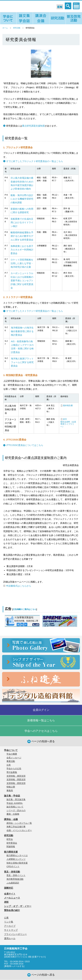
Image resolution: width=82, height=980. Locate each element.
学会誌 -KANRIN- (15, 803)
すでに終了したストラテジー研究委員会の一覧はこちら (35, 311)
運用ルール (10, 938)
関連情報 (11, 847)
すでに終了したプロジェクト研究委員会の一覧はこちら (35, 161)
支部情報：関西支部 (16, 780)
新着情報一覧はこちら (41, 720)
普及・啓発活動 (12, 872)
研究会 (10, 839)
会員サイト (10, 894)
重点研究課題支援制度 (33, 126)
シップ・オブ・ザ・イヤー (18, 906)
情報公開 (11, 787)
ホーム (5, 28)
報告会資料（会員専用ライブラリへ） (68, 424)
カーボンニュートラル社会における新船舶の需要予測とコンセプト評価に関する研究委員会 (22, 281)
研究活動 (17, 28)
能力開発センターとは (17, 855)
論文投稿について (15, 807)
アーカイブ (10, 926)
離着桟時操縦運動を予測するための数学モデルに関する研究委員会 (22, 236)
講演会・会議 (11, 819)
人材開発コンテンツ (16, 859)
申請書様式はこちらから (19, 586)
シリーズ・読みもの (16, 810)
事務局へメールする (14, 966)
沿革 (9, 765)
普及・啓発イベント (16, 875)
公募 (6, 918)
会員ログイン (41, 710)
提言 (65, 419)
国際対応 (9, 888)
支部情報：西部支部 (16, 783)
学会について (11, 750)
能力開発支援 (11, 852)
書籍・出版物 (13, 814)
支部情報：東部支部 (16, 776)
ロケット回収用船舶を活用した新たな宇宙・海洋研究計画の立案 (22, 263)
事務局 (10, 791)
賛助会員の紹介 (12, 910)
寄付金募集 (12, 772)
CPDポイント (13, 866)
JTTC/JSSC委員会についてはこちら (25, 445)
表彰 (6, 902)
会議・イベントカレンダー (19, 830)
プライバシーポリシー (15, 934)
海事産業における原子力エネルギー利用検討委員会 (22, 250)
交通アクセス (39, 957)
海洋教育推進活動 (15, 879)
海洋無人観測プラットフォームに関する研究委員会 (22, 362)
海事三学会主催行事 (16, 827)
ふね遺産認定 (13, 883)
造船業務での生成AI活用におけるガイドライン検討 (22, 222)
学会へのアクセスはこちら (41, 731)
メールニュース (12, 898)
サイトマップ (11, 930)
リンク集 (9, 922)
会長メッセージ (14, 758)
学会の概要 (12, 754)
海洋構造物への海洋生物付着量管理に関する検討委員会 (22, 331)
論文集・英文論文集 (16, 799)
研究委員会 (12, 843)
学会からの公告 (14, 769)
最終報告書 (68, 406)
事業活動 (11, 761)
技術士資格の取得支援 (17, 863)
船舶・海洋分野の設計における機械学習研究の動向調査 (22, 199)
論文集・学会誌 (12, 796)
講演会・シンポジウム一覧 (19, 823)
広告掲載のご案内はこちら (25, 609)
